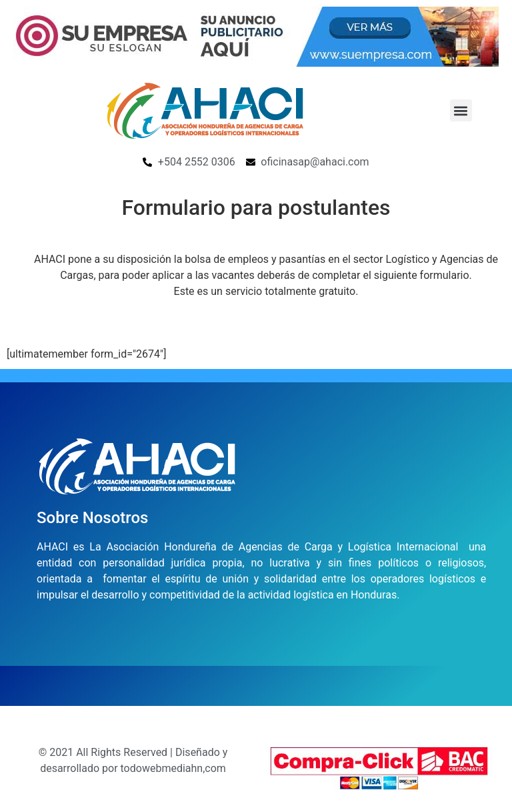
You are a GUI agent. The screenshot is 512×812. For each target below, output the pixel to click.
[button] (461, 110)
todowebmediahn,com (173, 768)
